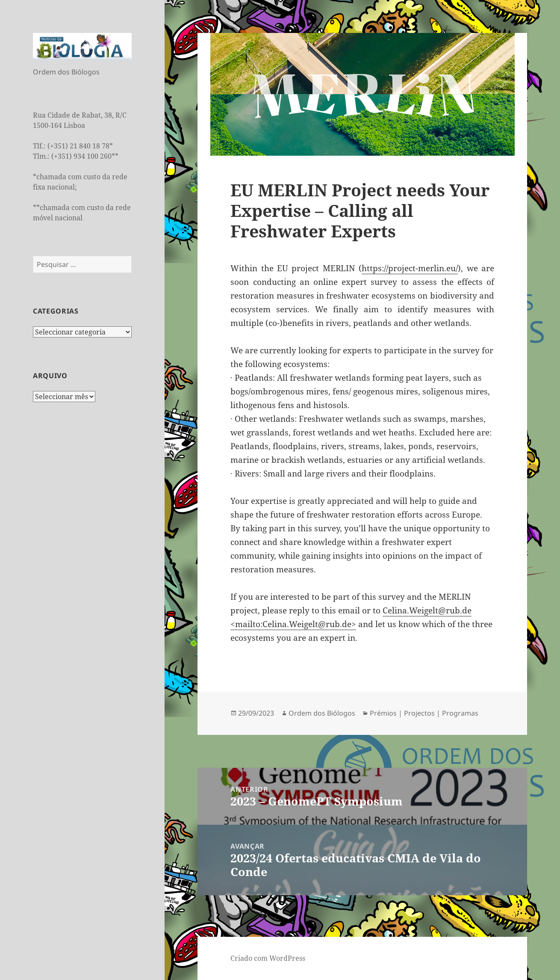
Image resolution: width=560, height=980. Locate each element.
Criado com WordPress (268, 958)
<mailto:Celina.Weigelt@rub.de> (293, 624)
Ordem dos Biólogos (322, 713)
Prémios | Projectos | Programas (424, 713)
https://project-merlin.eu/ (410, 268)
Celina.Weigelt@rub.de (427, 610)
